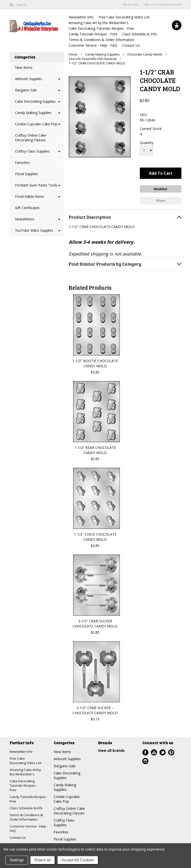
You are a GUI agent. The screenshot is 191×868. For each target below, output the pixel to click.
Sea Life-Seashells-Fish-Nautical (93, 59)
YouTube (154, 752)
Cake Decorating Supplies (35, 101)
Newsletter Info (81, 17)
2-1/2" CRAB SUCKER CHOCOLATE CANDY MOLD (95, 623)
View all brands (111, 750)
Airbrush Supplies (29, 79)
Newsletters (25, 219)
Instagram (145, 760)
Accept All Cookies (78, 860)
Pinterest (171, 752)
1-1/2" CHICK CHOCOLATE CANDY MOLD (95, 536)
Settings (17, 860)
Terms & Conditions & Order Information (102, 40)
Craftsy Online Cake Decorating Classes (31, 138)
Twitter (163, 752)
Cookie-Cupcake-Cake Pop (36, 124)
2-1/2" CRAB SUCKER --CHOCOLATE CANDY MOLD (95, 710)
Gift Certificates (27, 208)
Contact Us (131, 45)
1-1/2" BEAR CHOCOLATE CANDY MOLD (95, 449)
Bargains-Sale (26, 90)
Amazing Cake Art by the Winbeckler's (99, 23)
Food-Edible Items (30, 196)
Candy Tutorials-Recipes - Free (93, 34)
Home (73, 54)
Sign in (149, 4)
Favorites (22, 163)
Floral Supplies (26, 174)
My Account (131, 4)
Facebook (145, 752)
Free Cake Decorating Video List (124, 17)
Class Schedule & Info (140, 34)
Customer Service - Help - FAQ (93, 45)
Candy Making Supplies (33, 113)
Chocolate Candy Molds (145, 54)
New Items (24, 67)
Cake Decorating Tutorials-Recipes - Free (101, 28)
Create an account (169, 4)
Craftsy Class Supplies (32, 151)
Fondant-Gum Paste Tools (36, 185)
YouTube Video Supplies (34, 230)
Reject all (43, 860)
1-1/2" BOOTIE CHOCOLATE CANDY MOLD (95, 363)
